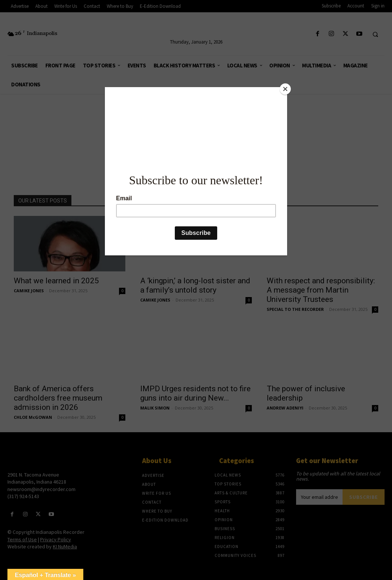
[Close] (285, 89)
